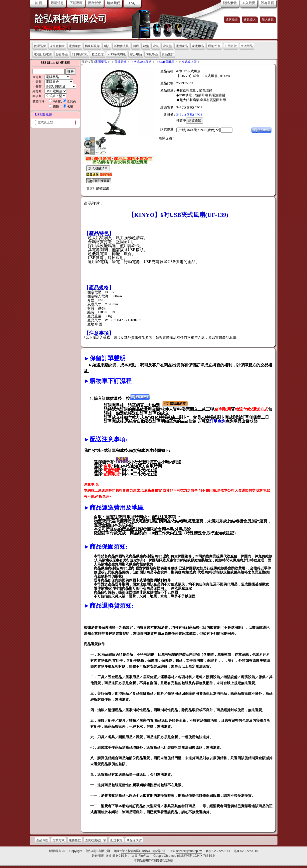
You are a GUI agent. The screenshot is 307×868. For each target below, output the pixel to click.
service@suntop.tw (189, 851)
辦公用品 (136, 54)
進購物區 (232, 20)
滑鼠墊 (167, 46)
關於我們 (95, 3)
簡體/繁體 (230, 3)
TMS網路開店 (158, 860)
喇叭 (107, 46)
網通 (136, 46)
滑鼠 (156, 46)
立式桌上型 (45, 122)
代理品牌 (40, 46)
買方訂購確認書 (98, 188)
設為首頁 (267, 3)
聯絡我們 (114, 3)
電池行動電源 (43, 54)
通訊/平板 (214, 46)
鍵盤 (146, 46)
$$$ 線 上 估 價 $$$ (55, 63)
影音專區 (62, 54)
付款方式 (59, 840)
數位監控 (98, 54)
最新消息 (57, 3)
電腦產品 (182, 46)
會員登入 (250, 20)
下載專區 (76, 3)
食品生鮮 (168, 54)
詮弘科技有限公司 (71, 19)
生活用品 (247, 46)
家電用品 (198, 46)
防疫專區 (152, 54)
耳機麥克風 (121, 46)
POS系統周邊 (117, 54)
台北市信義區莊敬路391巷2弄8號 (143, 851)
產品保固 (42, 840)
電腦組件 (75, 46)
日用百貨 (231, 46)
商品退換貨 (134, 840)
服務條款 (75, 840)
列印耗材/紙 (80, 54)
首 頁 (39, 3)
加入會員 (268, 20)
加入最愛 (249, 3)
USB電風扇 (44, 115)
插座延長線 (92, 46)
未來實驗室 (57, 46)
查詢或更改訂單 (96, 840)
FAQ (132, 3)
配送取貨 (116, 840)
